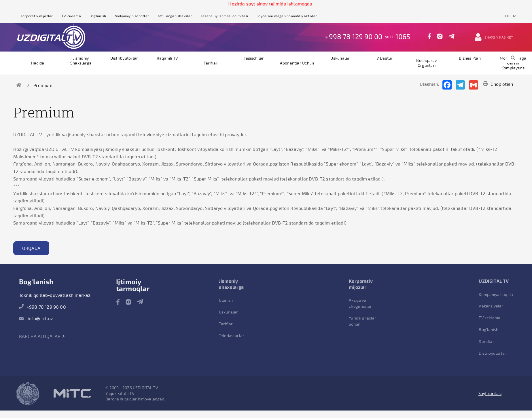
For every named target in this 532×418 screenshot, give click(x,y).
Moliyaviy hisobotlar (132, 16)
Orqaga (31, 248)
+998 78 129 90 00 (354, 36)
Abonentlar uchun (297, 63)
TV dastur (383, 58)
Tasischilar (254, 58)
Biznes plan (470, 58)
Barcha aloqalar (42, 336)
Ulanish (226, 300)
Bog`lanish (98, 16)
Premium (43, 85)
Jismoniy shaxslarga (81, 60)
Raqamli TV (167, 58)
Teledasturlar (232, 336)
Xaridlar (486, 341)
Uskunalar (340, 58)
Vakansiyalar (491, 306)
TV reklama (490, 318)
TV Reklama (71, 16)
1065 (403, 36)
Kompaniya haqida (496, 294)
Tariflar (211, 63)
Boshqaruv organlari (426, 63)
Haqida (38, 63)
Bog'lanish (489, 329)
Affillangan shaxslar (175, 16)
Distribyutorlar (124, 58)
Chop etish (498, 84)
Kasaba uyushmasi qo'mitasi (224, 16)
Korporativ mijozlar (37, 16)
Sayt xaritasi (490, 393)
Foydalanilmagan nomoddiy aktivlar (287, 16)
